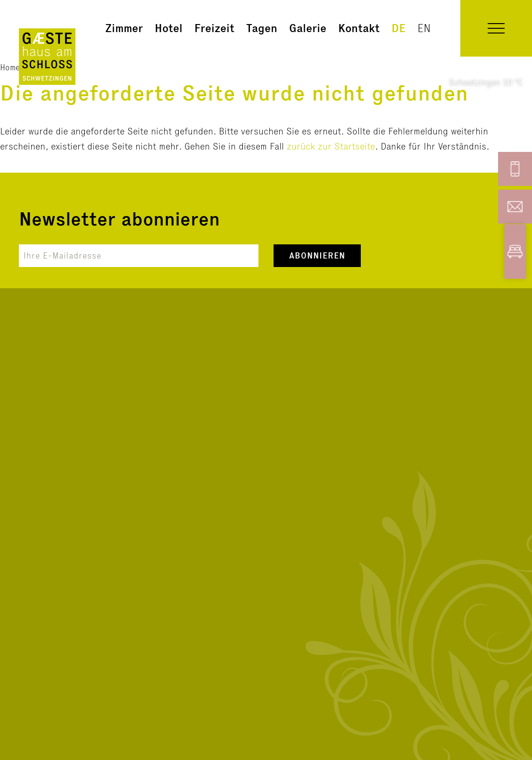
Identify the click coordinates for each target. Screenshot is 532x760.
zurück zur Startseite (331, 146)
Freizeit (214, 28)
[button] (496, 28)
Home (10, 67)
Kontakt (359, 28)
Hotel (169, 28)
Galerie (308, 28)
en (424, 28)
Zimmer (124, 28)
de (399, 28)
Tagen (262, 28)
